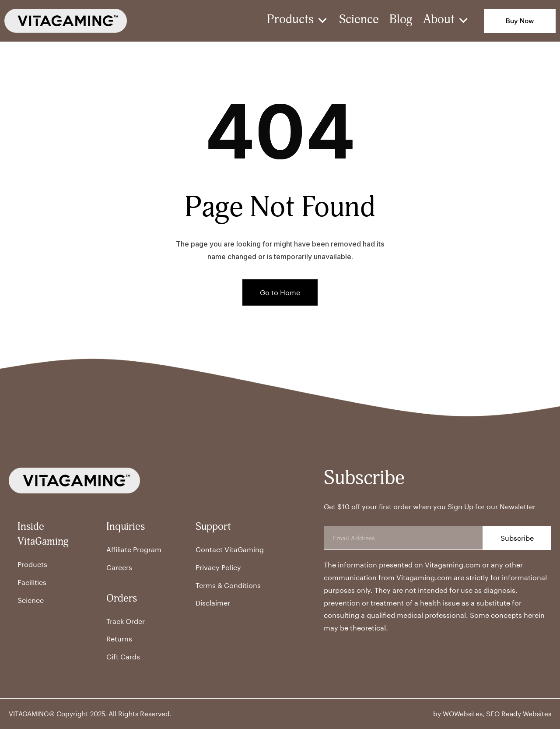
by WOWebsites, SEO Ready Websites (492, 714)
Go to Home (280, 292)
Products (298, 21)
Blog (401, 21)
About (446, 21)
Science (359, 21)
